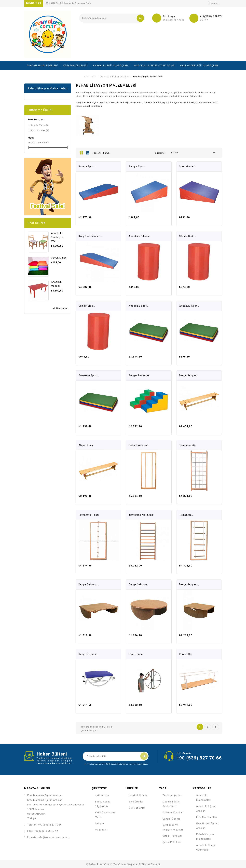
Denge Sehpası (188, 375)
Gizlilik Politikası (172, 836)
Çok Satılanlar (137, 808)
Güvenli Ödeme (171, 819)
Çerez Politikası (172, 842)
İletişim (99, 823)
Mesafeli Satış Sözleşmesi (171, 804)
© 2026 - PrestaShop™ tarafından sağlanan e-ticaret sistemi (123, 864)
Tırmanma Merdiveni (141, 515)
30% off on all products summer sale (68, 3)
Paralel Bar (186, 654)
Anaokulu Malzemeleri (42, 66)
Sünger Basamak (139, 375)
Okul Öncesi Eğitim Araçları (199, 66)
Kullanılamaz (40, 130)
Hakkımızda (102, 795)
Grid (81, 153)
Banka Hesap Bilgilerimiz (103, 804)
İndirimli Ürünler (138, 795)
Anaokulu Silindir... (140, 236)
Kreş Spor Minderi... (90, 236)
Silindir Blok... (187, 236)
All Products (60, 308)
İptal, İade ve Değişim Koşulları (173, 827)
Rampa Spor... (87, 166)
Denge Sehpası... (89, 584)
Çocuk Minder (59, 258)
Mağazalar (101, 830)
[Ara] (112, 18)
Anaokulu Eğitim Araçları (111, 66)
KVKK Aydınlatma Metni (105, 815)
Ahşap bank (86, 445)
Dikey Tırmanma (139, 445)
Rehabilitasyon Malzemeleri (48, 88)
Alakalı (194, 153)
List (87, 153)
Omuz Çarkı (136, 654)
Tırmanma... (186, 515)
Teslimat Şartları (172, 795)
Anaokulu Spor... (139, 306)
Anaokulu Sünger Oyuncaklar (154, 66)
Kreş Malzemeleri (75, 66)
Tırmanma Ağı (188, 445)
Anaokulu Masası (57, 284)
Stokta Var (40, 125)
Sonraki (216, 727)
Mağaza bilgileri (37, 788)
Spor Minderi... (188, 166)
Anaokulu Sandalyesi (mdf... (58, 237)
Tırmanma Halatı (89, 515)
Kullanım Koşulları (173, 813)
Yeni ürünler (136, 802)
